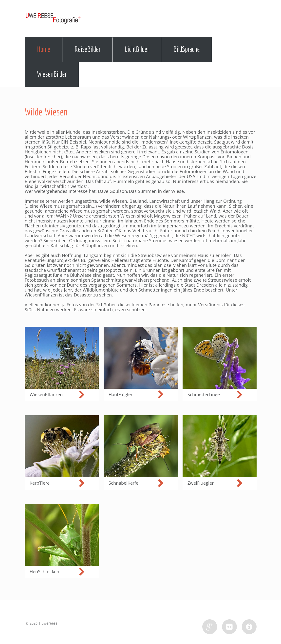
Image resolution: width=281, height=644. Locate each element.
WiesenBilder (52, 74)
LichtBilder (137, 49)
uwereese (49, 623)
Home (44, 49)
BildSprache (187, 49)
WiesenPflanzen (41, 295)
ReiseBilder (88, 49)
